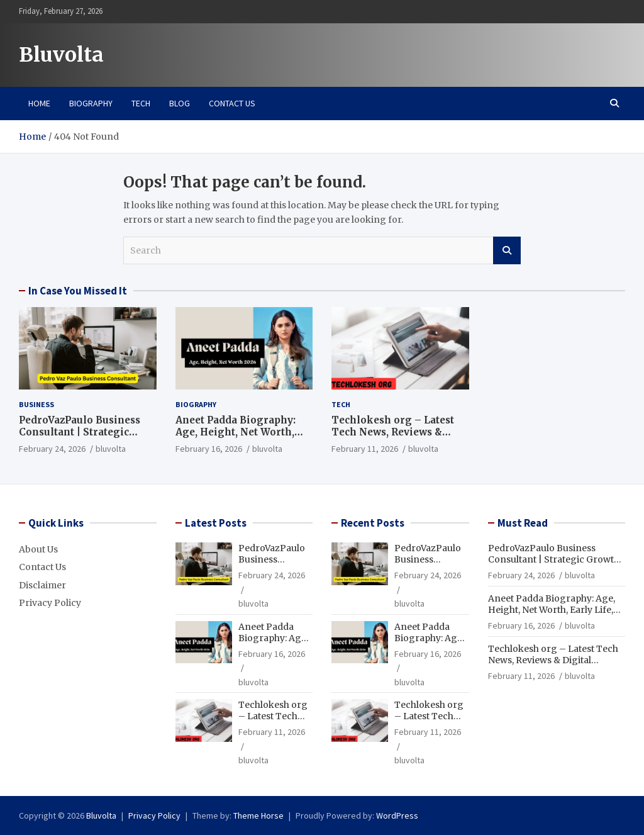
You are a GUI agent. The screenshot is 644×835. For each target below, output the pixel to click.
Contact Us (232, 103)
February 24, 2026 (52, 449)
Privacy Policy (50, 603)
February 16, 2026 (209, 449)
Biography (91, 103)
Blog (180, 103)
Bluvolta (61, 55)
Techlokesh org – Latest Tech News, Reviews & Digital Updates (393, 432)
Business (36, 404)
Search (507, 250)
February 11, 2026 (365, 449)
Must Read (523, 523)
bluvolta (111, 449)
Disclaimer (42, 585)
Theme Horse (258, 815)
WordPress (397, 815)
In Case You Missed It (78, 291)
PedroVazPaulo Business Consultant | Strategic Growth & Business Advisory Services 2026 (80, 439)
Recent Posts (373, 523)
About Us (38, 549)
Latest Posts (216, 523)
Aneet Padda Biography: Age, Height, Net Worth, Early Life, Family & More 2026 (240, 439)
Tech (141, 103)
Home (39, 103)
